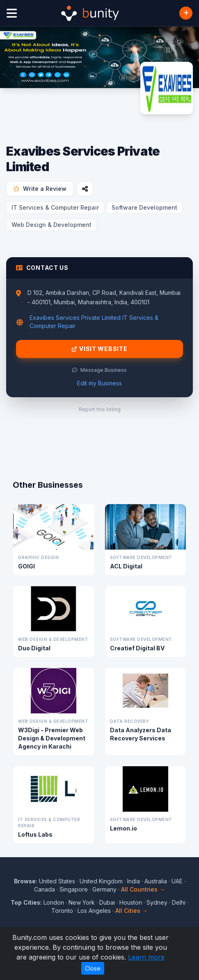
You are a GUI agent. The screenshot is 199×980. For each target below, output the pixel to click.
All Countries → (143, 889)
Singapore (74, 889)
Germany (104, 889)
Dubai (107, 902)
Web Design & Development (51, 225)
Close (93, 968)
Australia (156, 881)
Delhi (179, 902)
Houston (131, 902)
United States (57, 881)
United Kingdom (101, 881)
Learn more (146, 957)
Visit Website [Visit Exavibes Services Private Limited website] (100, 349)
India (134, 881)
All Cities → (132, 911)
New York (82, 902)
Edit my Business (99, 383)
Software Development (144, 207)
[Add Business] (186, 13)
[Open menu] (12, 13)
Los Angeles (94, 911)
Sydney (157, 902)
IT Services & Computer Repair (55, 207)
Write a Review (40, 189)
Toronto (62, 911)
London (54, 902)
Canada (45, 889)
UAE (177, 881)
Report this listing (100, 409)
